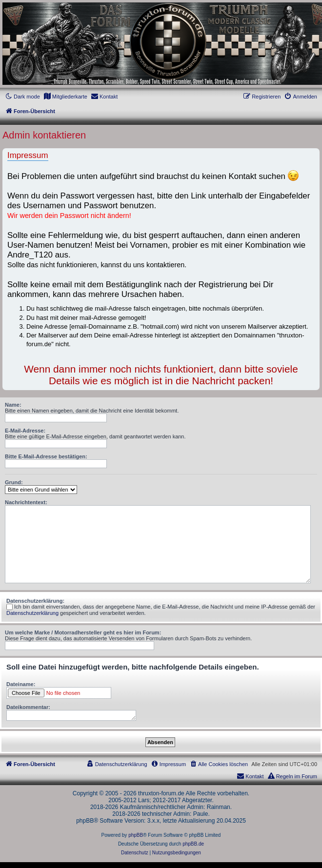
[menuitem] (65, 97)
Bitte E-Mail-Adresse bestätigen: (46, 456)
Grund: (14, 482)
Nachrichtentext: (26, 502)
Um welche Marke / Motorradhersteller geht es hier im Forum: (83, 632)
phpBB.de (193, 844)
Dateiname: (21, 684)
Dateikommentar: (28, 707)
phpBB (136, 835)
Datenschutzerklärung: (35, 601)
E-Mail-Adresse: (25, 431)
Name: (13, 405)
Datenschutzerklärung (32, 613)
